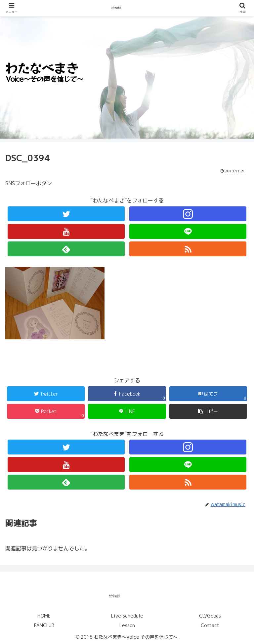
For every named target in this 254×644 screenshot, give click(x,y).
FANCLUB (44, 625)
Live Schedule (127, 616)
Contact (210, 625)
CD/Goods (210, 616)
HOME (44, 616)
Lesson (127, 625)
